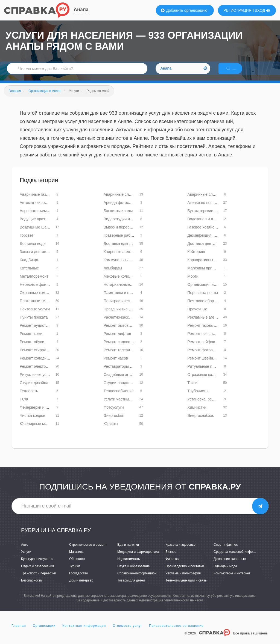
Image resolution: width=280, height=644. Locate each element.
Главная (19, 631)
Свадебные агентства (123, 380)
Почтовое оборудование (209, 307)
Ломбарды (113, 274)
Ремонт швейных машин (209, 364)
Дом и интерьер (81, 586)
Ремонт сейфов (201, 348)
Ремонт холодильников (40, 364)
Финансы (172, 565)
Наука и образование (133, 572)
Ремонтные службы (205, 339)
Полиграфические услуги (126, 307)
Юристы (111, 429)
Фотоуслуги (114, 413)
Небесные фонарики (38, 290)
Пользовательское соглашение (176, 631)
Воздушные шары (36, 233)
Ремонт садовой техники (126, 348)
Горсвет (27, 241)
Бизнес (171, 557)
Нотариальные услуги (123, 290)
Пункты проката (34, 323)
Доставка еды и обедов (124, 249)
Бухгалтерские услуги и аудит (214, 216)
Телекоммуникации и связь (186, 586)
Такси (192, 388)
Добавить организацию (184, 10)
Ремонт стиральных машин (44, 356)
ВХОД (262, 10)
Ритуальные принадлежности (214, 372)
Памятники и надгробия (125, 298)
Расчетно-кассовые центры (128, 323)
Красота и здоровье (180, 550)
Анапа (81, 10)
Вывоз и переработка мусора (130, 233)
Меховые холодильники (125, 282)
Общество (77, 565)
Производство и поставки (185, 572)
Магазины (77, 557)
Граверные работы (120, 241)
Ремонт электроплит (38, 372)
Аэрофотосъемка (35, 216)
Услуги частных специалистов (130, 405)
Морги (193, 282)
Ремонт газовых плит (206, 331)
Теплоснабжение (119, 397)
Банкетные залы (118, 216)
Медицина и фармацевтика (138, 557)
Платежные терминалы (40, 307)
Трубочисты (198, 397)
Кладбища (29, 266)
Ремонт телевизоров (122, 356)
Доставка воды (33, 249)
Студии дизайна (34, 388)
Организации (44, 631)
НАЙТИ (236, 72)
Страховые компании (206, 380)
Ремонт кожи (31, 339)
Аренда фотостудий (121, 208)
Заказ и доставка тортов (41, 257)
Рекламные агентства (207, 323)
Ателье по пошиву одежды (211, 208)
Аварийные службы (121, 200)
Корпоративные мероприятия (213, 266)
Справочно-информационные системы (147, 579)
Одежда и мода (225, 572)
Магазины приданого (206, 274)
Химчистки (197, 413)
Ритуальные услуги (37, 380)
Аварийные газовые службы (45, 200)
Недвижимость (129, 565)
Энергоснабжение (203, 421)
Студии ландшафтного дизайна (132, 388)
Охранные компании (38, 298)
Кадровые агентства (122, 257)
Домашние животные (230, 565)
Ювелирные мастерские (41, 429)
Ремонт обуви (32, 348)
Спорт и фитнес (226, 550)
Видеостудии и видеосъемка (129, 225)
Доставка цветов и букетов (211, 249)
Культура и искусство (37, 565)
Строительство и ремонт (88, 550)
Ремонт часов (116, 364)
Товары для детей (131, 586)
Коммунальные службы (125, 266)
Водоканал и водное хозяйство (215, 225)
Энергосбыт (114, 421)
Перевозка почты (203, 298)
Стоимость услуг (127, 631)
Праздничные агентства (125, 315)
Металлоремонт (34, 282)
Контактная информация (84, 631)
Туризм (75, 572)
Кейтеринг (196, 257)
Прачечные (197, 315)
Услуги (26, 557)
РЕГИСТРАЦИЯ (237, 10)
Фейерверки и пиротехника (44, 413)
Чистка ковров (32, 421)
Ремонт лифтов (117, 339)
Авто (25, 550)
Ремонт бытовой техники (126, 331)
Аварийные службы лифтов (212, 200)
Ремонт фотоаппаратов (208, 356)
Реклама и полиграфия (183, 579)
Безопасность (32, 586)
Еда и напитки (128, 550)
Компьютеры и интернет (232, 579)
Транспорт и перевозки (39, 579)
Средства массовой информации (239, 557)
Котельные (29, 274)
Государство (79, 579)
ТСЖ (24, 405)
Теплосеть (29, 397)
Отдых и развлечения (37, 572)
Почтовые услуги (35, 315)
